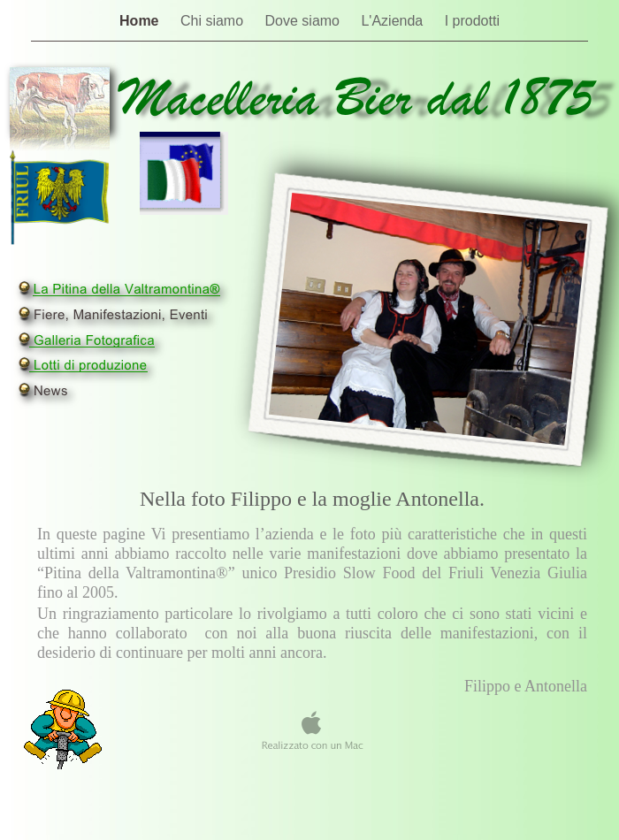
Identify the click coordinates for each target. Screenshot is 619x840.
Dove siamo (305, 21)
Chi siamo (214, 21)
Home (141, 21)
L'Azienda (394, 21)
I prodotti (472, 21)
